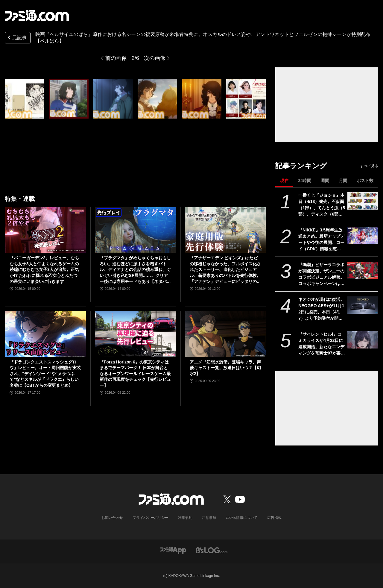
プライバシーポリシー (151, 518)
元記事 (16, 38)
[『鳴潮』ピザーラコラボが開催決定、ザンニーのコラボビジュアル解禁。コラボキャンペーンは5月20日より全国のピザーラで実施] (363, 270)
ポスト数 (365, 181)
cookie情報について (242, 518)
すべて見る (369, 166)
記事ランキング (301, 166)
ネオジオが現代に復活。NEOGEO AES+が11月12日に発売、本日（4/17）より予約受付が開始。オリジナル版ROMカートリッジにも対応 (321, 309)
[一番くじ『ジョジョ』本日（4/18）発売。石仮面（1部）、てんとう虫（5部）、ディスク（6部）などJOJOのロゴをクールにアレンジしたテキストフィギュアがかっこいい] (363, 201)
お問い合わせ (112, 518)
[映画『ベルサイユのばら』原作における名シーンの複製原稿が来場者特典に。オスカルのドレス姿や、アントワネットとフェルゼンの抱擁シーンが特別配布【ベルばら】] (25, 99)
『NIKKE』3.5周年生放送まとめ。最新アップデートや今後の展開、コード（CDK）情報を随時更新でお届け (321, 240)
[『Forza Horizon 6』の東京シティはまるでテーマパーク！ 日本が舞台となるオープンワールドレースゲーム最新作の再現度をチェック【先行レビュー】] (135, 334)
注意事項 (209, 518)
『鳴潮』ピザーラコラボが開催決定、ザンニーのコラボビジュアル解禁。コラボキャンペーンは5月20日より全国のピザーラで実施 (322, 275)
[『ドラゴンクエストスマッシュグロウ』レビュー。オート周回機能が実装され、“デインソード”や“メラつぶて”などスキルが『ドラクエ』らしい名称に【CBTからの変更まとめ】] (45, 334)
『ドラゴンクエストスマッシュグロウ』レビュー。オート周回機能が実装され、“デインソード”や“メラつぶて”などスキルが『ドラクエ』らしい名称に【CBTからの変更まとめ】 (45, 374)
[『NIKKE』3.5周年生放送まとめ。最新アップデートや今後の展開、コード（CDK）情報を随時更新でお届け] (363, 236)
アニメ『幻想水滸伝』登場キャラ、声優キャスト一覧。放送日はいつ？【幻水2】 (225, 368)
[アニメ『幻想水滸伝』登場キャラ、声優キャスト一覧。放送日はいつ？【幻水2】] (225, 334)
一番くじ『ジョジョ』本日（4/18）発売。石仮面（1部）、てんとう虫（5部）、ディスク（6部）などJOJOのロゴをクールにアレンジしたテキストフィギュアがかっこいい (322, 205)
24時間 (305, 181)
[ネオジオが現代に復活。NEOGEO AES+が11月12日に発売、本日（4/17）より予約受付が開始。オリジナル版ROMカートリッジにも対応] (363, 305)
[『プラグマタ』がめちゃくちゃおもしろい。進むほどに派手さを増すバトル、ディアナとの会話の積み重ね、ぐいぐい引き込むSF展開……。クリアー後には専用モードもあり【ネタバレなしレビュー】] (135, 230)
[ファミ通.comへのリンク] (37, 16)
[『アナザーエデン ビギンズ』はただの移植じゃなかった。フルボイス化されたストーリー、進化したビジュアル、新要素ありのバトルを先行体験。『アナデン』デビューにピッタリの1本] (225, 230)
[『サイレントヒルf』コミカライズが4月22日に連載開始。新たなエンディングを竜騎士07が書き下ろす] (363, 340)
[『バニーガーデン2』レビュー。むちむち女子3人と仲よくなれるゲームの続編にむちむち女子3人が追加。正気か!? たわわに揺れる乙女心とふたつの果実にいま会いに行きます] (45, 230)
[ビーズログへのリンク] (212, 550)
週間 (325, 181)
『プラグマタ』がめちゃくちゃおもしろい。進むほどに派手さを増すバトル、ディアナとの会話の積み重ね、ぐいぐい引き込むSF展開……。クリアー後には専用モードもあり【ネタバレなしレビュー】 (135, 270)
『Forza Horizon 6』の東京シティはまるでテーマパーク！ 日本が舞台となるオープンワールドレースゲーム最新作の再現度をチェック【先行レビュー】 (135, 374)
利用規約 (185, 518)
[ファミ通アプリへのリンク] (173, 550)
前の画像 (116, 58)
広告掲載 (274, 518)
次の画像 (155, 58)
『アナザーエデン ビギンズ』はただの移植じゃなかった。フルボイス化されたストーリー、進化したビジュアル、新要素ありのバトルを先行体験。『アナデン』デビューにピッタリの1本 (225, 270)
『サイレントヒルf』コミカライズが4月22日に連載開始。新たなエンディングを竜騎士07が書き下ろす (322, 344)
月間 (343, 181)
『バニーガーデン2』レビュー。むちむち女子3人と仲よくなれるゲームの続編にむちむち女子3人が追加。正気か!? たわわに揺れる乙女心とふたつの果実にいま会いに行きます (44, 269)
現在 (284, 181)
